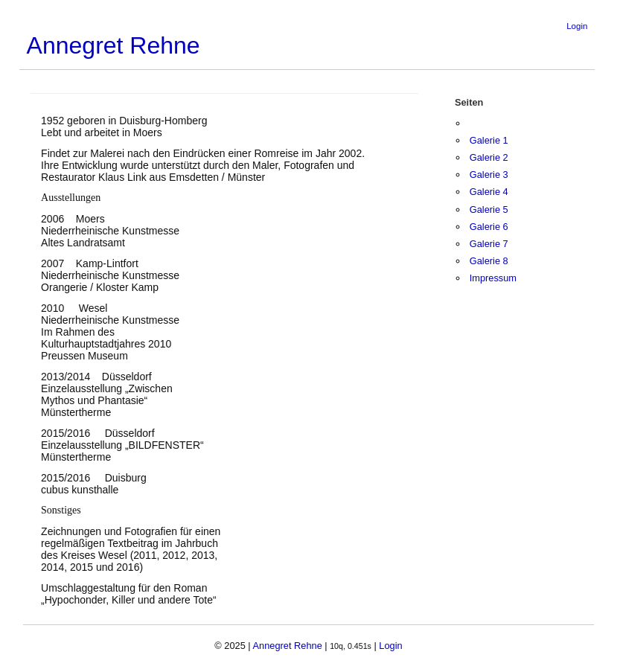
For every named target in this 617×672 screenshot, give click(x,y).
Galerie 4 (489, 192)
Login (577, 26)
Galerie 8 (489, 261)
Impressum (493, 278)
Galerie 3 (489, 175)
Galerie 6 (489, 227)
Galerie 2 (489, 157)
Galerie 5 (489, 209)
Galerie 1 (489, 140)
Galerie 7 (489, 244)
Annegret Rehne (114, 45)
